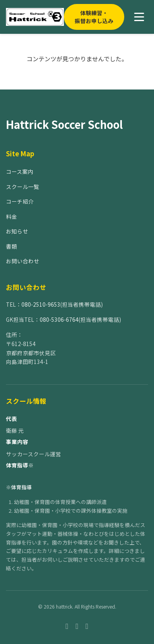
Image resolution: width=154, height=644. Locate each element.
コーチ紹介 (20, 201)
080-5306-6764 (59, 319)
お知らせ (17, 231)
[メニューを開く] (139, 17)
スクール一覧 (23, 187)
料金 (12, 216)
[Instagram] (77, 626)
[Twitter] (87, 626)
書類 (12, 246)
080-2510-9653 (41, 304)
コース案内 (20, 171)
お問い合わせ (23, 261)
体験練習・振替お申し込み (94, 17)
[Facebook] (67, 626)
